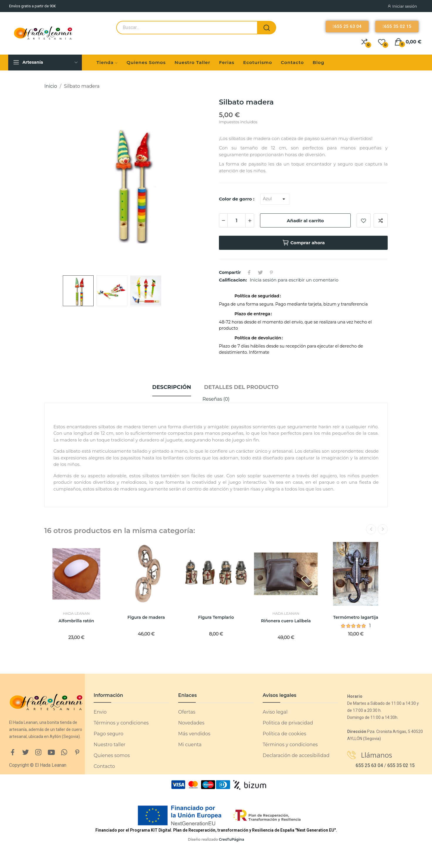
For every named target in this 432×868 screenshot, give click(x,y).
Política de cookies (284, 734)
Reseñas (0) (216, 399)
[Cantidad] (237, 220)
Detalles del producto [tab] (241, 387)
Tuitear (260, 272)
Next (383, 529)
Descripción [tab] (172, 387)
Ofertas (187, 712)
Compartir (249, 272)
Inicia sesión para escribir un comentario (294, 280)
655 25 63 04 (369, 765)
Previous (371, 529)
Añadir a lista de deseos (364, 220)
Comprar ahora (303, 243)
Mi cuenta (190, 745)
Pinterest (271, 272)
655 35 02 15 (401, 765)
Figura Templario (216, 617)
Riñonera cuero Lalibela (286, 621)
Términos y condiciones (121, 723)
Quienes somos (112, 755)
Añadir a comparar (381, 220)
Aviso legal (275, 712)
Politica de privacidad (288, 723)
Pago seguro (108, 734)
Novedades (191, 723)
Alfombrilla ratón (76, 621)
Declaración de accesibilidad (296, 755)
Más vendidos (194, 734)
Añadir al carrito (305, 221)
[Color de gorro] (275, 199)
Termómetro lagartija (356, 617)
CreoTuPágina (232, 839)
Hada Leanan (76, 614)
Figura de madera (146, 617)
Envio (100, 712)
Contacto (104, 766)
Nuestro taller (109, 745)
